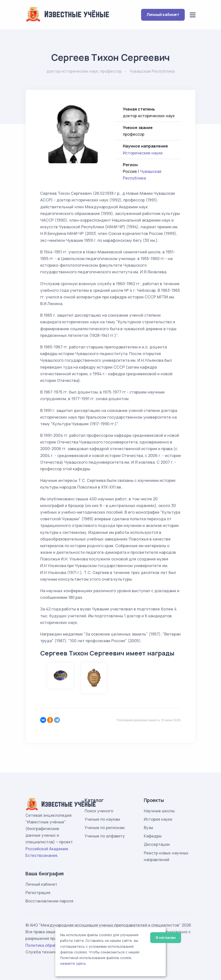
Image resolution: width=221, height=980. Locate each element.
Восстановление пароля (49, 901)
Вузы (148, 828)
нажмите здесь (73, 964)
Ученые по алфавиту (105, 836)
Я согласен (166, 938)
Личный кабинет (163, 15)
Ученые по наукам (102, 819)
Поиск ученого (99, 811)
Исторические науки (143, 153)
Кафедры (153, 836)
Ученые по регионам (105, 828)
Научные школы (159, 811)
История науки (158, 819)
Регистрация (38, 893)
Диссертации (157, 844)
